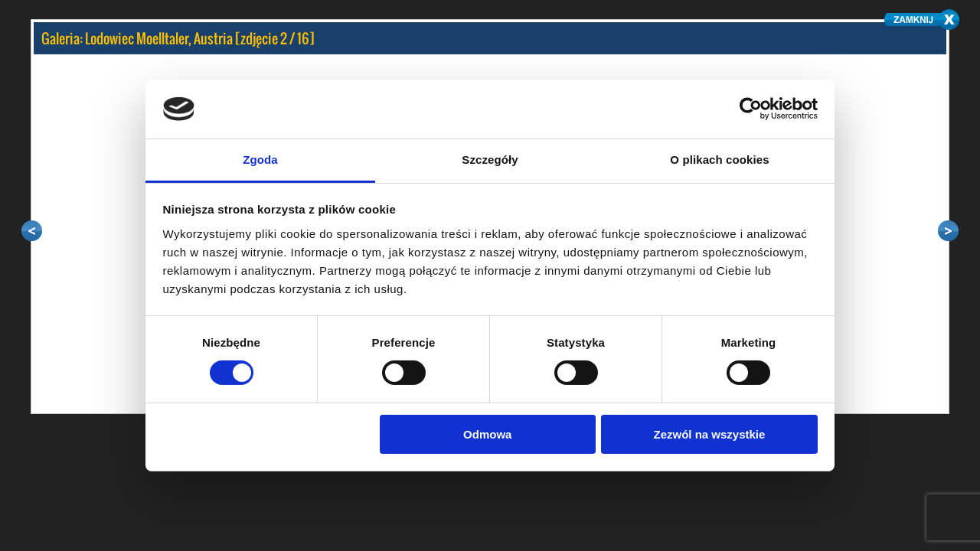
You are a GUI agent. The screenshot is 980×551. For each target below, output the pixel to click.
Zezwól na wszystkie (709, 434)
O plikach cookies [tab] (719, 160)
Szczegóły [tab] (490, 160)
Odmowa (487, 434)
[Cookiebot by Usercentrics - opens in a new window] (751, 109)
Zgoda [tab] (260, 160)
